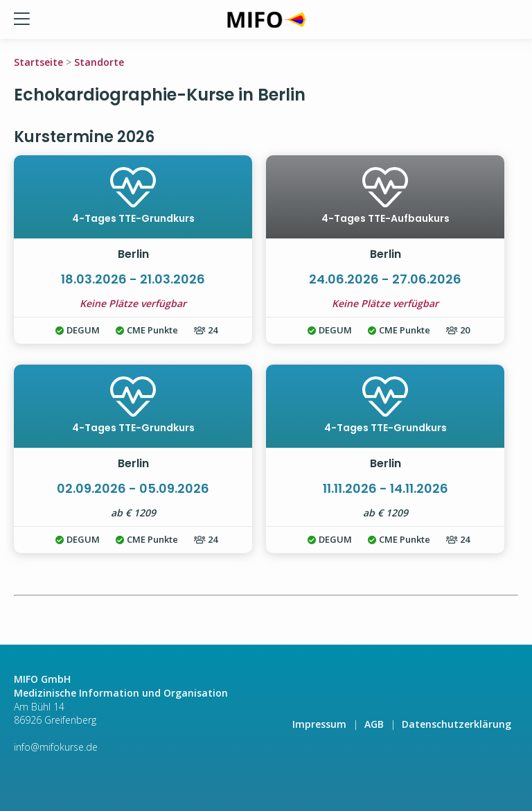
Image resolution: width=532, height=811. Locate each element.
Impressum (319, 724)
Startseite (38, 62)
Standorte (99, 62)
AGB (374, 724)
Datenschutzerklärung (456, 724)
